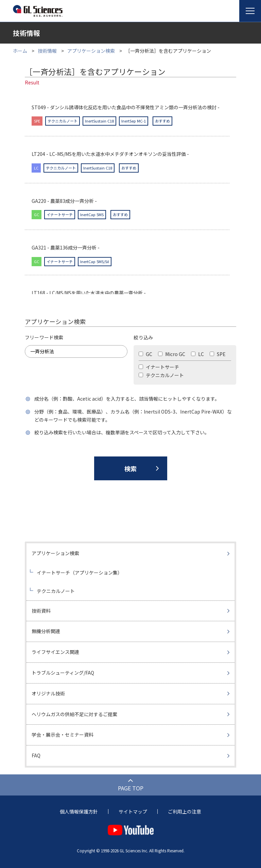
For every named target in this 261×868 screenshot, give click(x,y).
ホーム (20, 51)
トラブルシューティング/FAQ (63, 673)
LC (197, 354)
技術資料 (41, 611)
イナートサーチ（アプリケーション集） (80, 573)
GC (145, 354)
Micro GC (172, 354)
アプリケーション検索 (91, 51)
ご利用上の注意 (185, 811)
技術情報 (47, 51)
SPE (218, 354)
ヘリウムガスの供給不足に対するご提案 (74, 714)
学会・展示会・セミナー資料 (63, 735)
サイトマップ (133, 811)
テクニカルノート (161, 375)
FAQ (36, 755)
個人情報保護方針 (79, 811)
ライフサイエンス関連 (55, 652)
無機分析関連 (46, 631)
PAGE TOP (131, 788)
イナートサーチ (159, 367)
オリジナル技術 (48, 693)
